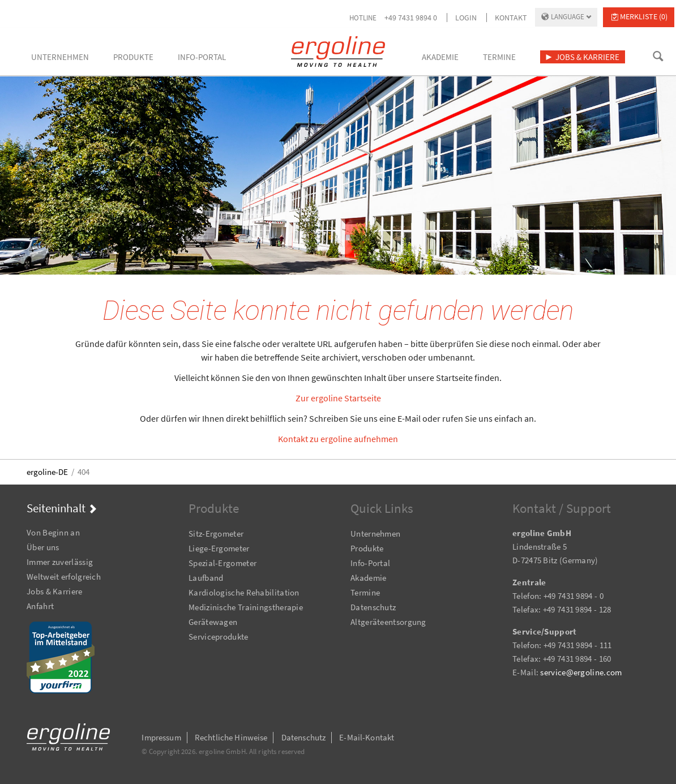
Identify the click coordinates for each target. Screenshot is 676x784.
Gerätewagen (213, 622)
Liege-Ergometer (219, 548)
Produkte (367, 548)
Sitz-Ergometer (216, 534)
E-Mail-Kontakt (367, 737)
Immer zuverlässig (60, 562)
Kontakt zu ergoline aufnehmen (338, 439)
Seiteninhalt (56, 508)
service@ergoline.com (581, 672)
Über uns (43, 547)
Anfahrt (40, 606)
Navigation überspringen (27, 517)
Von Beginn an (53, 532)
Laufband (206, 578)
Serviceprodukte (219, 637)
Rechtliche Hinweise (231, 737)
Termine (365, 592)
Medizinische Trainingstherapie (246, 607)
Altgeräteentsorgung (388, 622)
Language (568, 17)
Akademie (368, 578)
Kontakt (511, 18)
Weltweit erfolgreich (64, 577)
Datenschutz (373, 607)
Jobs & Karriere (55, 591)
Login (466, 18)
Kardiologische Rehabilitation (244, 592)
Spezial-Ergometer (223, 563)
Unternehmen (375, 534)
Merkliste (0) (644, 16)
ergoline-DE (47, 472)
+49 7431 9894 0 (411, 18)
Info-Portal (370, 563)
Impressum (161, 737)
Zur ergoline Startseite (338, 398)
